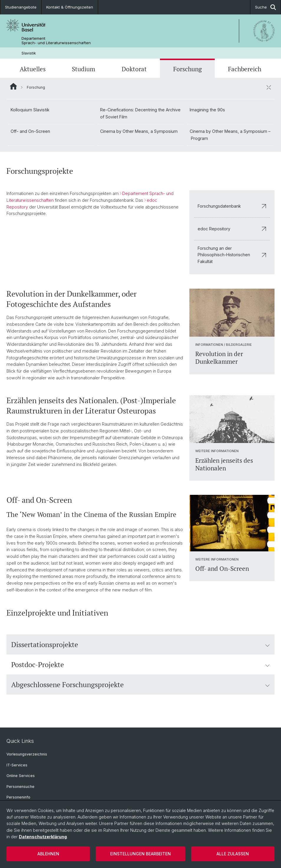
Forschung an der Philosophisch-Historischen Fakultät (232, 255)
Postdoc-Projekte (140, 664)
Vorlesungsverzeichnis (27, 754)
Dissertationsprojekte (140, 644)
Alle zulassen (233, 854)
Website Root (13, 86)
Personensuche (20, 787)
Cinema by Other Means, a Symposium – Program (230, 135)
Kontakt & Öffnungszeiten (70, 7)
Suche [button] (266, 7)
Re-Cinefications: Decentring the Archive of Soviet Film (140, 113)
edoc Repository (232, 229)
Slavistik (29, 53)
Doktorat (134, 69)
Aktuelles (33, 69)
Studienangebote (21, 7)
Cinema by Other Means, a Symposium (139, 131)
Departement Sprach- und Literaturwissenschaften (56, 41)
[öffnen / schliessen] (269, 87)
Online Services (21, 776)
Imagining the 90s (207, 110)
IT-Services (17, 765)
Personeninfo (18, 797)
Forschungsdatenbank (232, 206)
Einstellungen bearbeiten (140, 854)
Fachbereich (245, 69)
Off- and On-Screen (30, 131)
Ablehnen (48, 854)
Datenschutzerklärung (43, 837)
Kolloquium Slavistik (30, 110)
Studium (84, 69)
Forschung (187, 69)
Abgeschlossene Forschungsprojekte (140, 685)
